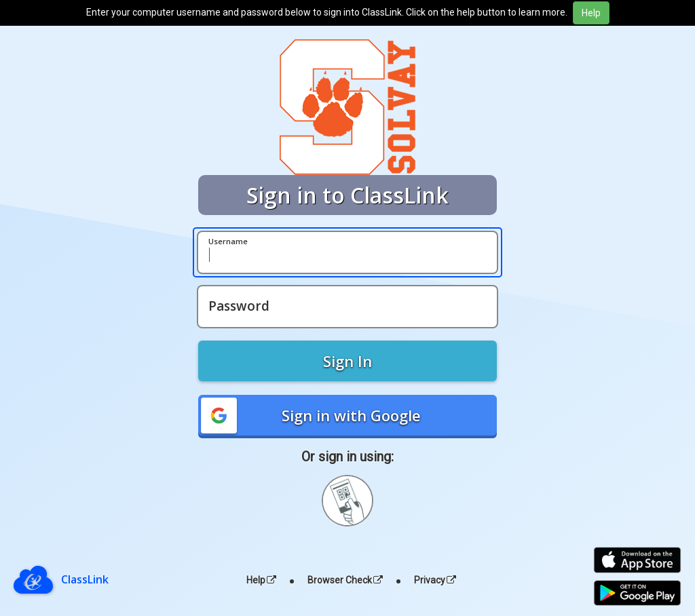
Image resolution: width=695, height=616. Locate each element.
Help (261, 580)
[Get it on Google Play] (637, 593)
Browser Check (345, 580)
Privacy (435, 580)
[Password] (347, 307)
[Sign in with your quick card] (347, 501)
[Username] (347, 252)
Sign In (347, 361)
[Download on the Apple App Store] (637, 560)
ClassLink (85, 579)
